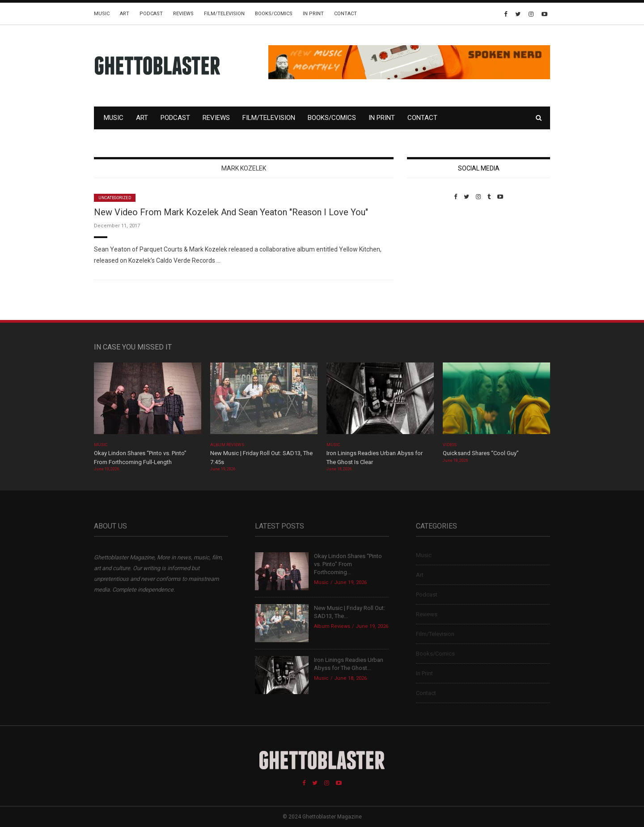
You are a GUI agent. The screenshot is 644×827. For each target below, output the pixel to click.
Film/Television (224, 14)
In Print (313, 14)
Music (102, 14)
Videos (450, 445)
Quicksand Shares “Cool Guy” (481, 453)
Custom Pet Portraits (433, 262)
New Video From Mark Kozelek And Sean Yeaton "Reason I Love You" (231, 212)
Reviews (183, 14)
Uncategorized (115, 198)
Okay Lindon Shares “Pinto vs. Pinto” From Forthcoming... (348, 564)
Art (125, 14)
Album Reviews (227, 445)
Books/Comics (274, 14)
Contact (345, 14)
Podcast (151, 14)
